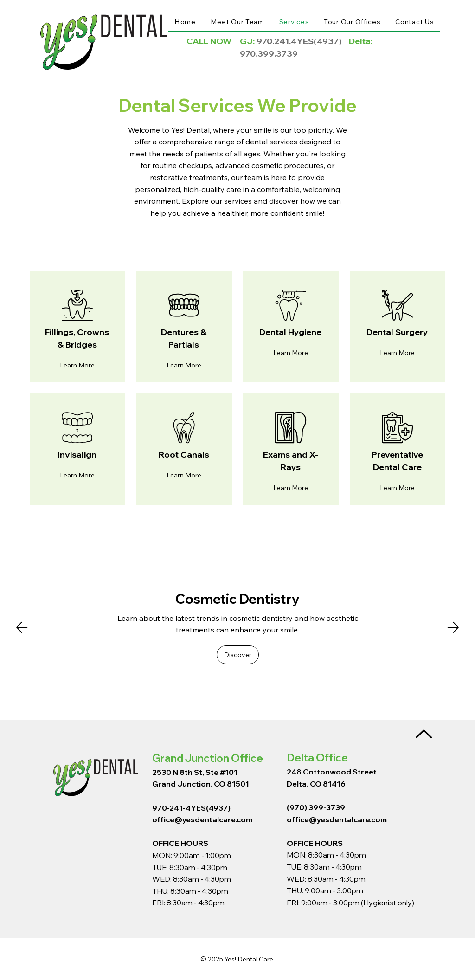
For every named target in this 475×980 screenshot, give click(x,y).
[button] (77, 365)
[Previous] (22, 627)
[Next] (453, 627)
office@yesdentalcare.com (202, 819)
